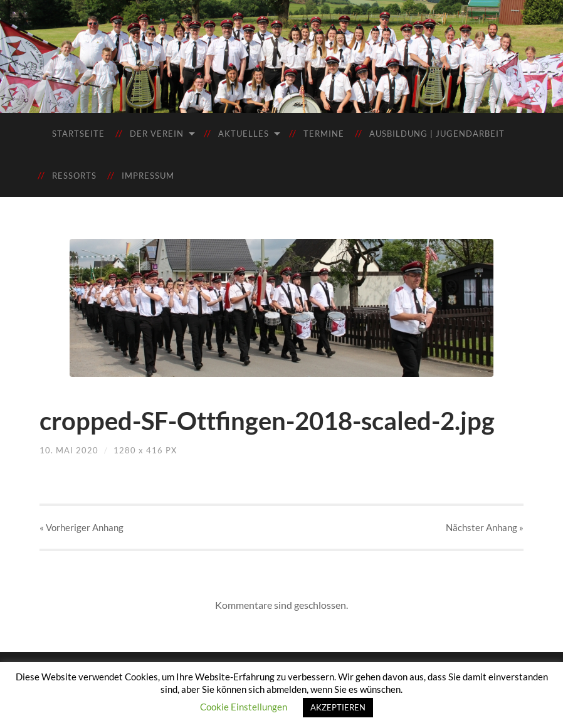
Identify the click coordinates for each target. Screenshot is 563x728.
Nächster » (485, 527)
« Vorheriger (82, 527)
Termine (324, 134)
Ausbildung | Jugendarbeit (437, 134)
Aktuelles (244, 134)
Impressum (148, 176)
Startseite (78, 134)
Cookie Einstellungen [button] (244, 707)
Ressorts (74, 176)
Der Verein (157, 134)
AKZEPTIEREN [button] (338, 707)
